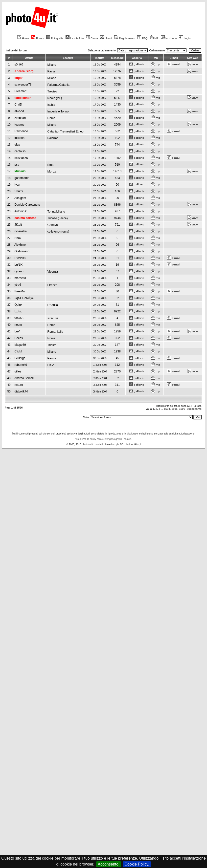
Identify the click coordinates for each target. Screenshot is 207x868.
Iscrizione (169, 38)
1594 (167, 409)
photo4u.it (87, 445)
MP (154, 38)
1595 (174, 409)
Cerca (92, 38)
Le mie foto (75, 38)
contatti (99, 445)
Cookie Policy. (137, 864)
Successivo (194, 409)
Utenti (106, 38)
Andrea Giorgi (133, 445)
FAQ (142, 38)
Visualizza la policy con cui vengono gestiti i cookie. (104, 439)
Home (23, 38)
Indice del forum (16, 50)
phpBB (120, 445)
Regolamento (125, 38)
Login (185, 38)
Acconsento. (109, 864)
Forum (38, 38)
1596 (182, 409)
